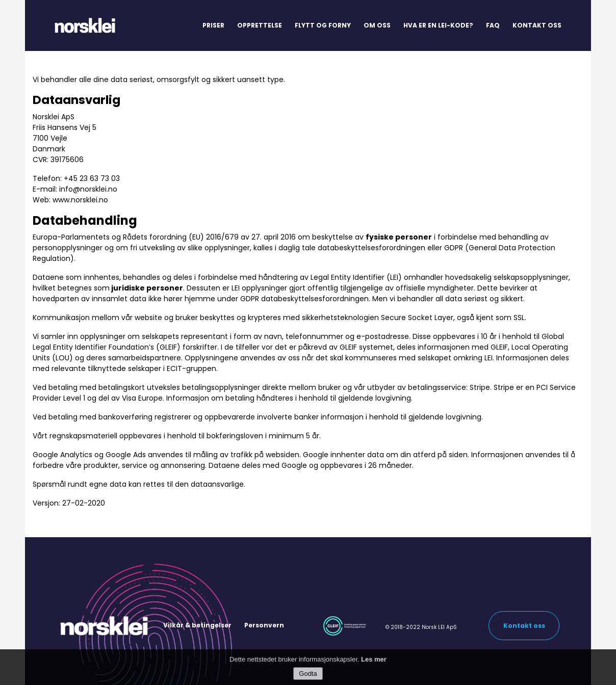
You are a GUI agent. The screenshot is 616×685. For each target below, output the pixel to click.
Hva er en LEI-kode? (438, 25)
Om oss (377, 25)
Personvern (264, 625)
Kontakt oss (537, 25)
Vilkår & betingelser (197, 625)
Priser (213, 25)
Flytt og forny (323, 25)
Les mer (374, 662)
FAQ (493, 25)
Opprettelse (260, 25)
